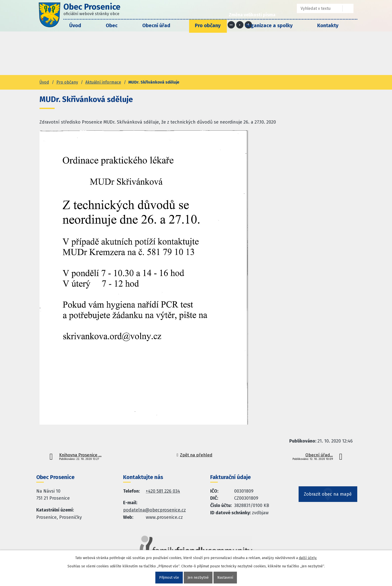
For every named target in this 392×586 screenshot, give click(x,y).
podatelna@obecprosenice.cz (154, 510)
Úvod (75, 25)
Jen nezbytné (198, 578)
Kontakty (328, 25)
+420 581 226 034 (163, 491)
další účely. (308, 558)
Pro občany (208, 25)
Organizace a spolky (269, 25)
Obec (112, 25)
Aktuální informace (103, 82)
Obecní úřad (156, 25)
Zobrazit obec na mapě (328, 494)
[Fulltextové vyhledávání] (316, 8)
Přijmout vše (169, 578)
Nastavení (225, 578)
